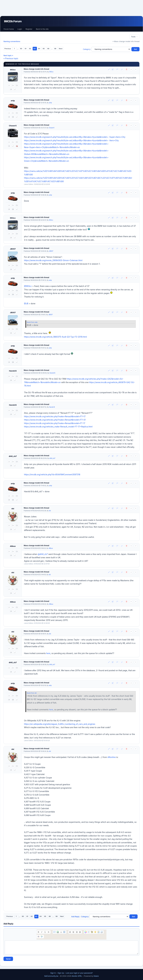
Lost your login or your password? (79, 973)
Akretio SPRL (77, 976)
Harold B (13, 371)
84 (39, 49)
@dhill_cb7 (43, 554)
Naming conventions (12, 41)
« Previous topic (11, 58)
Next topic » (8, 55)
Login (20, 29)
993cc (13, 70)
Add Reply (75, 917)
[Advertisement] (71, 8)
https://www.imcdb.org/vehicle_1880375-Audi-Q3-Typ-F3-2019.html (55, 337)
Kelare (96, 976)
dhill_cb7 (13, 456)
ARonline (112, 757)
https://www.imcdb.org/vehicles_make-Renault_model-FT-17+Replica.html (58, 427)
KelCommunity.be (51, 976)
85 (44, 49)
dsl (13, 509)
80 (21, 49)
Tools (134, 37)
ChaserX (13, 126)
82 (30, 49)
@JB (26, 303)
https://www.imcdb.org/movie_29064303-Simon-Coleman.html (53, 260)
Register (29, 29)
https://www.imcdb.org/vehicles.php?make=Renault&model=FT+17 (55, 416)
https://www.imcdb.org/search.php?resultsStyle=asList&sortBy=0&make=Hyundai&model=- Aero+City (71, 140)
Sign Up (61, 973)
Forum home (9, 29)
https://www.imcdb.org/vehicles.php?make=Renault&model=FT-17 (55, 423)
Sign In (53, 973)
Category (87, 49)
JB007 (13, 249)
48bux (13, 546)
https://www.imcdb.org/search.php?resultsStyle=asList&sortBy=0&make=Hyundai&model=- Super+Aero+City (75, 137)
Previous (8, 49)
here (48, 653)
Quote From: (31, 322)
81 (26, 49)
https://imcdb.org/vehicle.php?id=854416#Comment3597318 (52, 474)
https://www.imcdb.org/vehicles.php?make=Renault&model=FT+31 (55, 420)
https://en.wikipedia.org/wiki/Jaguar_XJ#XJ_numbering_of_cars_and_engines (60, 724)
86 (49, 49)
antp (13, 101)
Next (61, 49)
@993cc (28, 286)
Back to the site (42, 29)
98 (56, 49)
